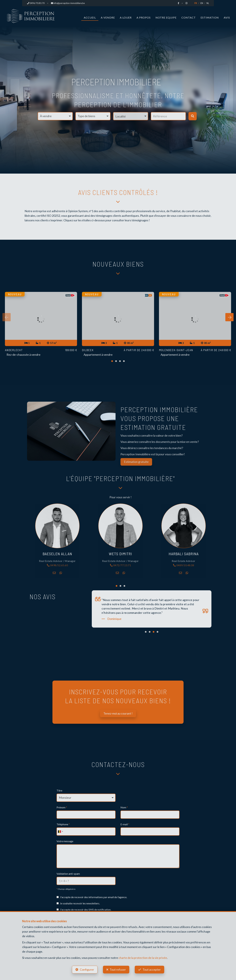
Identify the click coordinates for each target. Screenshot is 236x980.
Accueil (90, 17)
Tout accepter (152, 969)
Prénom (62, 807)
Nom (124, 807)
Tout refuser (118, 969)
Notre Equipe (166, 17)
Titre (59, 790)
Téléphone (63, 824)
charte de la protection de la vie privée (143, 958)
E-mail (125, 824)
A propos (144, 17)
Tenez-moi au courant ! (118, 713)
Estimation (210, 17)
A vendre (108, 17)
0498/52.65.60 (57, 565)
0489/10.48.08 (184, 565)
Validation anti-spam (68, 874)
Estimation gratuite (136, 462)
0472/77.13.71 (121, 565)
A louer (126, 17)
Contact (189, 17)
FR (196, 3)
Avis (227, 17)
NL (208, 3)
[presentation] (7, 317)
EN (202, 3)
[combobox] (60, 832)
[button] (131, 116)
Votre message (65, 841)
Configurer (87, 969)
